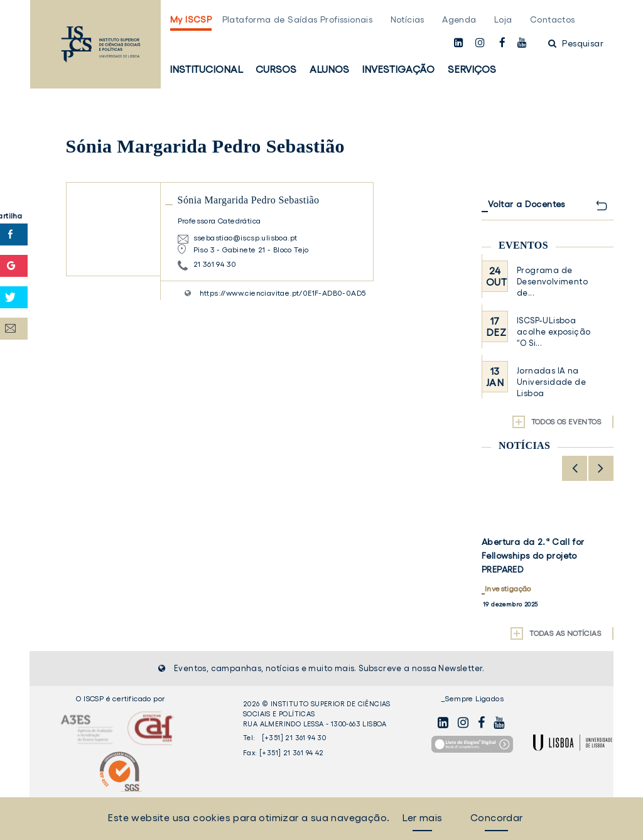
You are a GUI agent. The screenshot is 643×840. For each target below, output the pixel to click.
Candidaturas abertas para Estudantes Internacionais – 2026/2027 (542, 556)
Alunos (329, 69)
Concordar (497, 817)
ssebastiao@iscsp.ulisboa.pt (246, 238)
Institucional (206, 69)
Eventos (523, 245)
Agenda (459, 19)
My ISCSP (191, 19)
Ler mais (422, 817)
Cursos (276, 69)
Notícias (408, 19)
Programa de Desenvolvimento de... (552, 282)
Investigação (398, 69)
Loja (503, 19)
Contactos (553, 19)
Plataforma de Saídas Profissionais (298, 19)
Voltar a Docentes (527, 204)
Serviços (472, 69)
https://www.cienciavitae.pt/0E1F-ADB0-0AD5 (283, 293)
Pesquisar (576, 43)
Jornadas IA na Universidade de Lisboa (551, 382)
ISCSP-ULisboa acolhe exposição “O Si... (554, 332)
